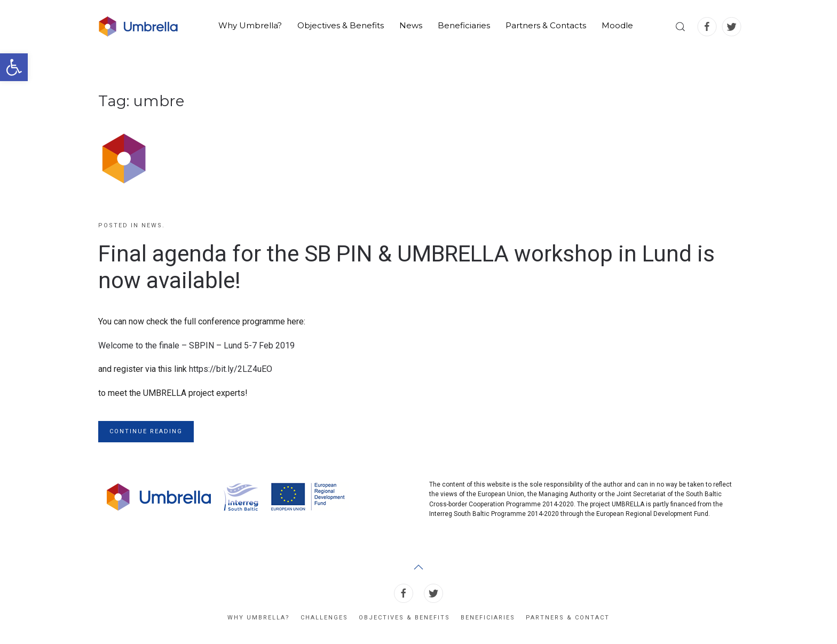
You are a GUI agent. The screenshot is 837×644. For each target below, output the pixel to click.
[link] (14, 67)
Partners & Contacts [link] (546, 25)
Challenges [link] (324, 618)
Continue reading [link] (146, 431)
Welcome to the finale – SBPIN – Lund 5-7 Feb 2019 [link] (196, 345)
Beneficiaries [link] (464, 25)
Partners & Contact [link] (568, 618)
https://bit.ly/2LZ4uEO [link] (231, 369)
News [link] (411, 25)
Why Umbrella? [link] (250, 25)
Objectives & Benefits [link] (341, 25)
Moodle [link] (617, 25)
